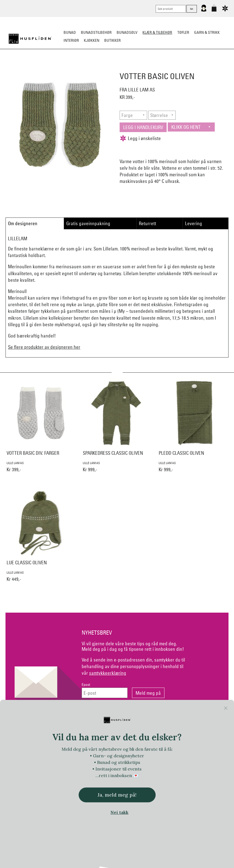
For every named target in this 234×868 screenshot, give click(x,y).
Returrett (148, 223)
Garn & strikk (207, 32)
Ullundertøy (174, 68)
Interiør (71, 40)
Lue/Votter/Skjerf (103, 68)
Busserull (55, 68)
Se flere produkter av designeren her (44, 347)
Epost (86, 685)
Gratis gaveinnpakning (88, 223)
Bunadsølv (127, 32)
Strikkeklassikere (23, 68)
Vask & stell (217, 68)
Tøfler (75, 68)
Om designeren (23, 223)
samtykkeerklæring (108, 673)
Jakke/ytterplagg (141, 68)
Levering (194, 223)
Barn (196, 68)
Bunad (70, 32)
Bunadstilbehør (96, 32)
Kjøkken (92, 40)
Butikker (112, 40)
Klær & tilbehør (157, 32)
